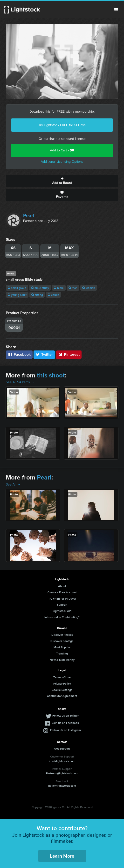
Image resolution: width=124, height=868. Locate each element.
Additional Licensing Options (62, 162)
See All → (13, 484)
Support (62, 605)
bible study (40, 288)
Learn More (62, 856)
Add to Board (62, 181)
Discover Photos (62, 635)
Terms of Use (62, 677)
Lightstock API (62, 611)
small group (17, 288)
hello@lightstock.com (62, 786)
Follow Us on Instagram (65, 730)
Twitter (44, 354)
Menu (116, 10)
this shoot (51, 375)
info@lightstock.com (62, 761)
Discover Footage (62, 641)
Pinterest (69, 354)
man (73, 288)
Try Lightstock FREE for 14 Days (62, 125)
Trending (62, 653)
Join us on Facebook (65, 723)
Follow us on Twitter (65, 716)
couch (53, 295)
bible (59, 288)
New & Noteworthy (62, 660)
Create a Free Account (62, 592)
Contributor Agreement (62, 696)
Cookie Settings (62, 690)
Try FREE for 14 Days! (62, 599)
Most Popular (62, 647)
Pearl (29, 215)
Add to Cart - (62, 150)
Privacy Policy (62, 683)
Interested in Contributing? (62, 617)
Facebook (19, 354)
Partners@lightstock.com (62, 773)
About (62, 586)
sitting (37, 295)
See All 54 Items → (20, 382)
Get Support (62, 748)
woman (89, 288)
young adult (17, 295)
